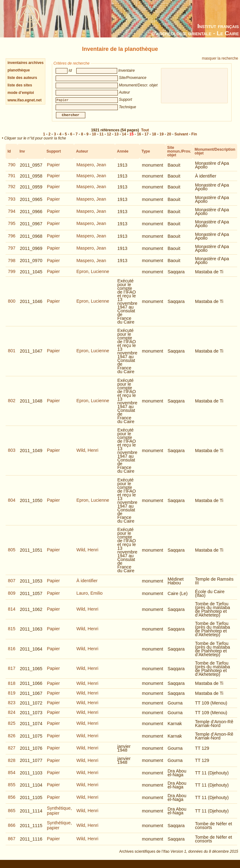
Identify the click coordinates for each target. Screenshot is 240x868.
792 (12, 191)
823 (12, 707)
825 (12, 728)
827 (12, 752)
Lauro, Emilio (89, 597)
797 (12, 252)
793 (12, 203)
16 (139, 139)
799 (12, 276)
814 (12, 613)
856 (12, 802)
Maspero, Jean (91, 169)
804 (12, 505)
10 (94, 139)
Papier (53, 169)
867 (12, 843)
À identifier (87, 585)
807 (12, 585)
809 (12, 597)
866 (12, 830)
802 (12, 405)
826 (12, 740)
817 (12, 673)
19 (161, 139)
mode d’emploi (21, 93)
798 (12, 265)
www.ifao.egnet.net (25, 100)
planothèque (19, 70)
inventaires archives (25, 63)
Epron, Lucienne (93, 276)
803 (12, 455)
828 (12, 765)
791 (12, 180)
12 (109, 139)
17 (146, 139)
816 (12, 653)
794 (12, 216)
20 (169, 139)
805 (12, 554)
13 (116, 139)
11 (101, 139)
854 (12, 777)
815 (12, 633)
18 (154, 139)
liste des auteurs (22, 78)
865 (12, 815)
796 (12, 240)
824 (12, 717)
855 (12, 789)
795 (12, 228)
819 (12, 697)
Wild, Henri (87, 455)
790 (12, 169)
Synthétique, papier (59, 815)
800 (12, 305)
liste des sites (20, 85)
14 (124, 139)
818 (12, 688)
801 (12, 355)
